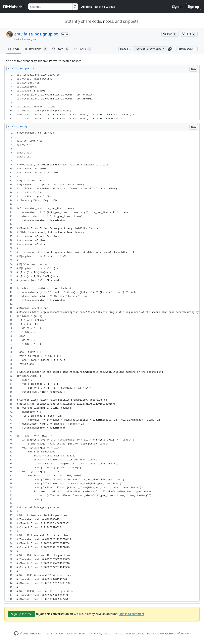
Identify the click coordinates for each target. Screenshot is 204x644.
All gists (87, 7)
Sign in (177, 7)
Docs (108, 634)
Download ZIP (187, 49)
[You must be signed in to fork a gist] (189, 34)
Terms (49, 634)
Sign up (193, 7)
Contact (118, 634)
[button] (170, 49)
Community (96, 634)
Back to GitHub (105, 7)
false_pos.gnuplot (41, 34)
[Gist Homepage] (14, 7)
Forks (83, 49)
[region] (102, 97)
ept (17, 34)
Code (14, 49)
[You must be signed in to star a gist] (170, 34)
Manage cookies (135, 634)
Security (71, 634)
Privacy (60, 634)
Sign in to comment (131, 614)
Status (82, 634)
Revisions (36, 49)
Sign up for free (22, 614)
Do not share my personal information (169, 634)
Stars (61, 49)
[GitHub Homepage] (16, 634)
